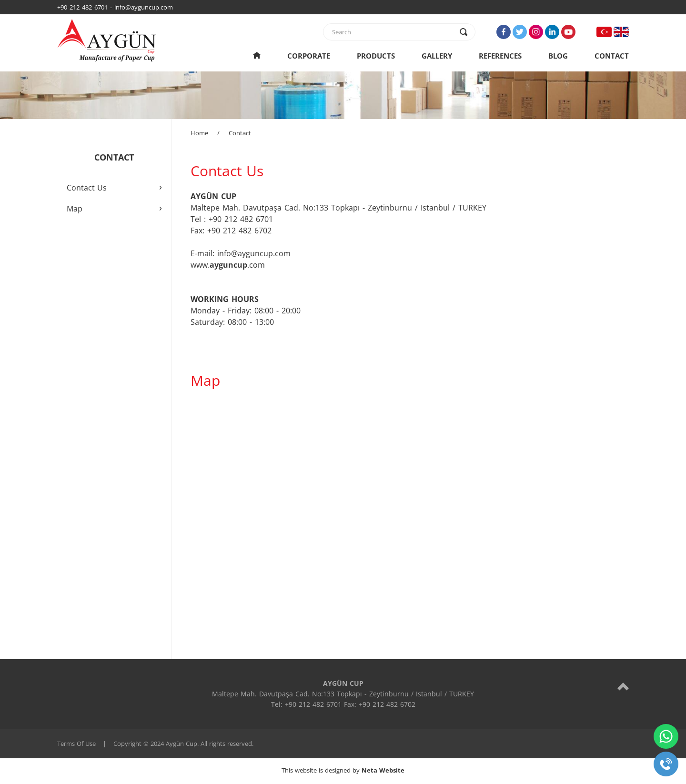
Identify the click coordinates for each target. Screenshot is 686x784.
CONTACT (612, 56)
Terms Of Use (76, 744)
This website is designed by (343, 770)
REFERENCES (500, 56)
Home (199, 133)
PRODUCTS (376, 56)
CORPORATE (309, 56)
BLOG (558, 56)
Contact (240, 133)
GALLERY (437, 56)
